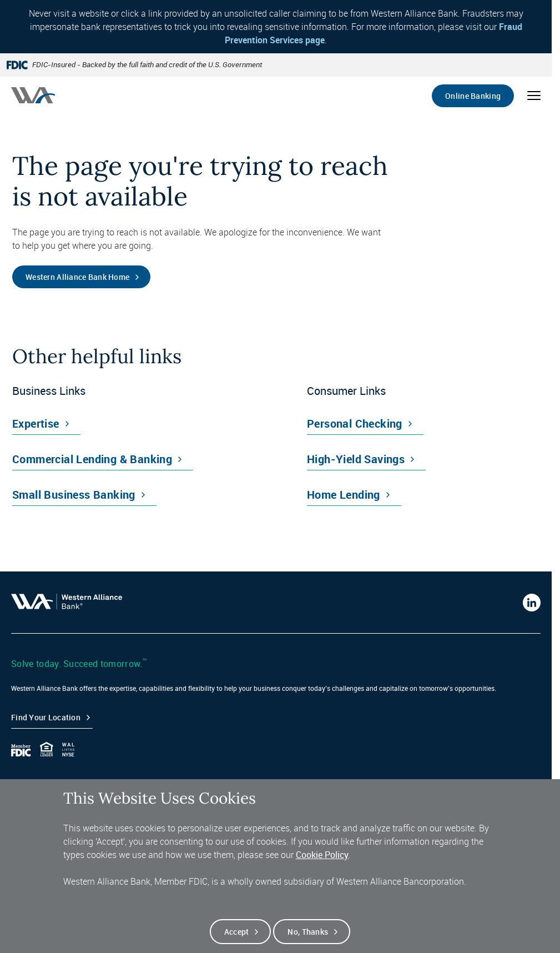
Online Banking (473, 96)
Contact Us (30, 784)
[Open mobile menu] (534, 96)
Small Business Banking (74, 495)
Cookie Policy (322, 866)
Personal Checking (355, 423)
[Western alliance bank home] (33, 95)
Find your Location (46, 717)
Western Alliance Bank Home (77, 277)
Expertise (36, 423)
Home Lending (344, 495)
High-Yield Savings (356, 459)
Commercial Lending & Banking (92, 459)
